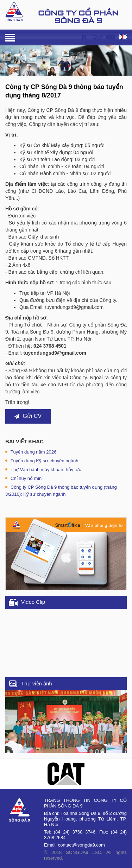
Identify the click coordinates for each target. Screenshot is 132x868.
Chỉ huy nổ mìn (23, 478)
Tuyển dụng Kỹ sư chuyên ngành (42, 461)
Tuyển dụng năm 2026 (31, 452)
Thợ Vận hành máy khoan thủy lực (43, 470)
